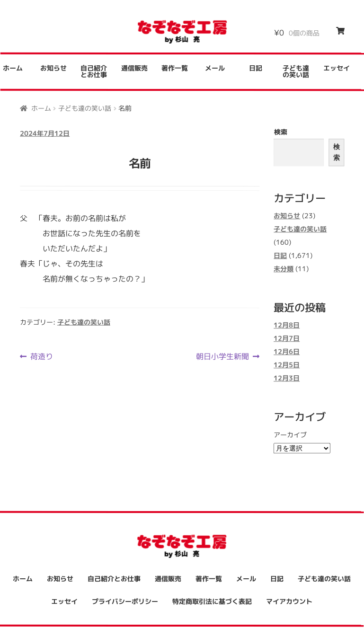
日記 (256, 68)
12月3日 (287, 378)
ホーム (41, 108)
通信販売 (134, 68)
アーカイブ (290, 435)
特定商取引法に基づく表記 (212, 601)
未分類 (284, 269)
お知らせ (53, 68)
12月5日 (287, 365)
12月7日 (287, 339)
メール (215, 68)
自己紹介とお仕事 (94, 71)
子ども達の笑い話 (296, 71)
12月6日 (287, 352)
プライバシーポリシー (125, 601)
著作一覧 (175, 68)
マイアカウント (289, 601)
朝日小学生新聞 (222, 356)
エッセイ (337, 68)
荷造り (41, 356)
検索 (281, 132)
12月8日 (287, 325)
